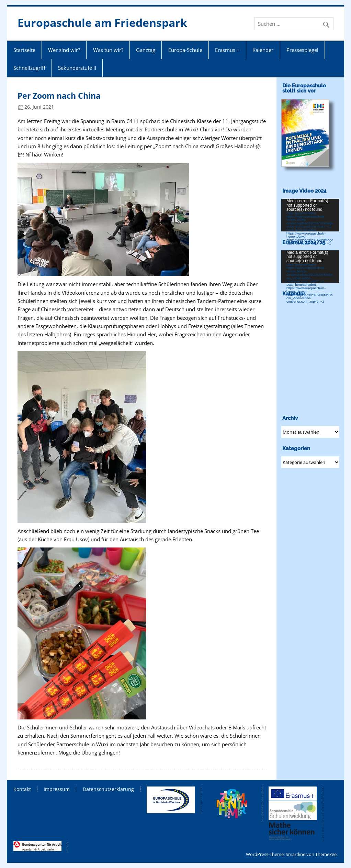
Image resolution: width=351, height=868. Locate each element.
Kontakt (22, 789)
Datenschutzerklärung (108, 789)
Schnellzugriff (29, 68)
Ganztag (146, 50)
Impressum (57, 789)
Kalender (263, 50)
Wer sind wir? (64, 50)
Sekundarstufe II (77, 68)
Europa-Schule (185, 50)
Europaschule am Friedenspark (102, 23)
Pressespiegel (302, 50)
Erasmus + (227, 50)
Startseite (24, 50)
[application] (310, 215)
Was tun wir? (108, 50)
